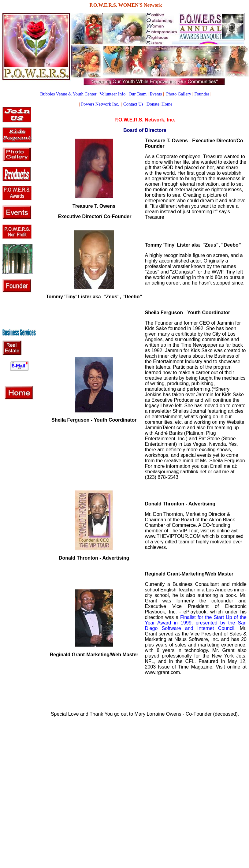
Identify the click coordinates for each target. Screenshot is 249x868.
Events (156, 94)
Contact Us (133, 104)
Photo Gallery (179, 94)
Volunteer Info (112, 94)
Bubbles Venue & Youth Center (68, 94)
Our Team (138, 94)
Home (167, 104)
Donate (153, 104)
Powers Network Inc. (101, 104)
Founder (202, 94)
